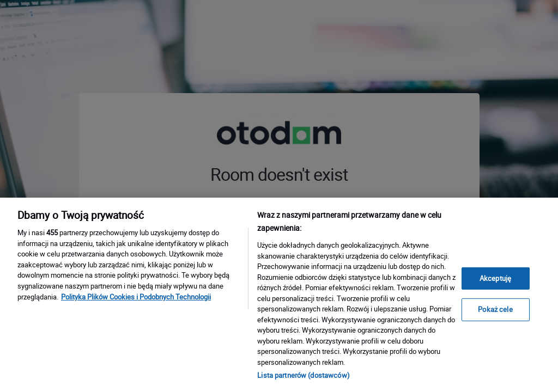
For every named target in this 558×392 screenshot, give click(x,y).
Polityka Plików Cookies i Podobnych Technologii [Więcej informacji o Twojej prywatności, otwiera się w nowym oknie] (136, 297)
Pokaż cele (495, 309)
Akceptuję (495, 278)
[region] (279, 295)
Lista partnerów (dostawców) (304, 375)
